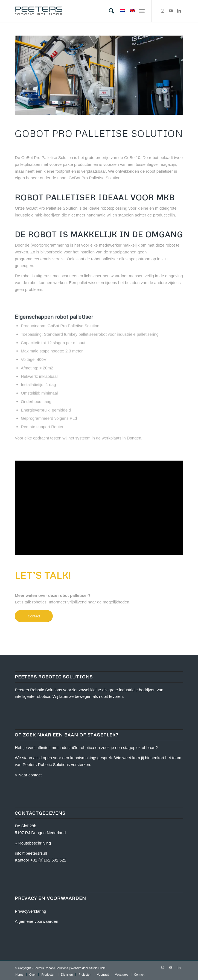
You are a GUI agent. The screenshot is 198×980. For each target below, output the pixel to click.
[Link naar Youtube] (171, 11)
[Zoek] (109, 11)
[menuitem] (109, 11)
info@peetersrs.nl (31, 853)
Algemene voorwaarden (36, 921)
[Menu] (142, 11)
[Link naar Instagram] (163, 11)
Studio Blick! (97, 968)
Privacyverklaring (30, 911)
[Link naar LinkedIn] (179, 11)
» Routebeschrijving (33, 843)
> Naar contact (28, 775)
